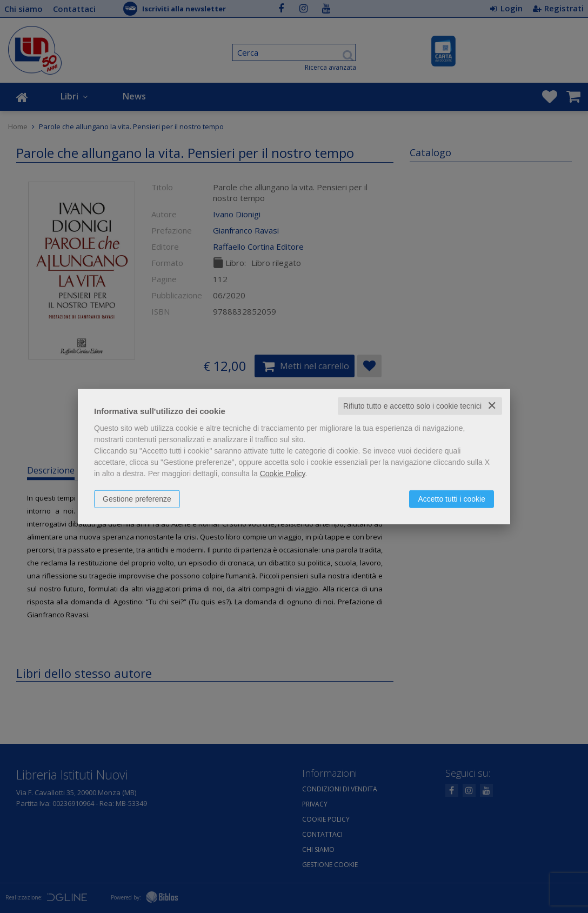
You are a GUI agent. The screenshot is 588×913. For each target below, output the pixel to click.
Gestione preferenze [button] (137, 499)
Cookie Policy (283, 474)
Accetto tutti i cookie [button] (452, 499)
